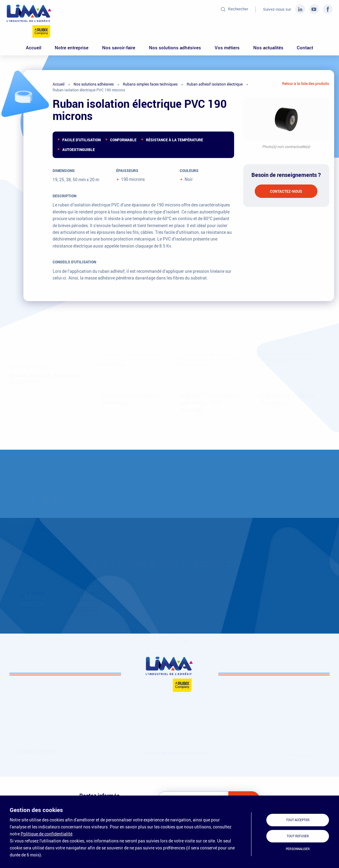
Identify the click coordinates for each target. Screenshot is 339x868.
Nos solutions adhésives (175, 47)
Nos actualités (268, 47)
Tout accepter (298, 820)
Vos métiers (227, 47)
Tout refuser (298, 836)
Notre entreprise (72, 47)
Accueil (34, 47)
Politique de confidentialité (47, 834)
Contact (305, 47)
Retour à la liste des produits (306, 83)
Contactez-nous (286, 191)
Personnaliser (298, 849)
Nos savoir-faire (119, 47)
